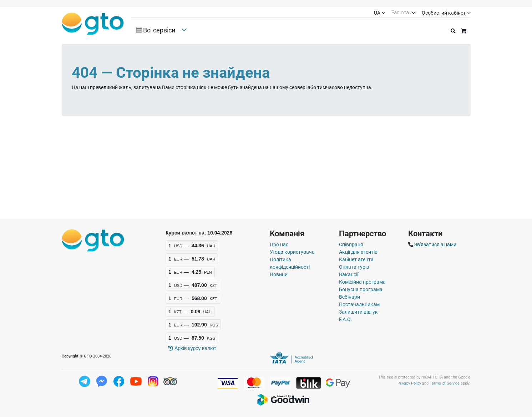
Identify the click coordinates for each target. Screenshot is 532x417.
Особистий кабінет (444, 13)
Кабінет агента (356, 259)
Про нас (279, 244)
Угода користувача (292, 252)
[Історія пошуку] (453, 31)
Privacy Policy (409, 383)
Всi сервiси (156, 30)
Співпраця (351, 244)
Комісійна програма (362, 282)
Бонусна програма (361, 289)
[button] (158, 30)
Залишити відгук (358, 312)
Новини (279, 274)
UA (377, 13)
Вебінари (349, 297)
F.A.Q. (346, 319)
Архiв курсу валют (192, 348)
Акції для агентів (358, 252)
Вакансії (349, 274)
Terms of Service (445, 383)
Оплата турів (354, 267)
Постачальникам (359, 304)
